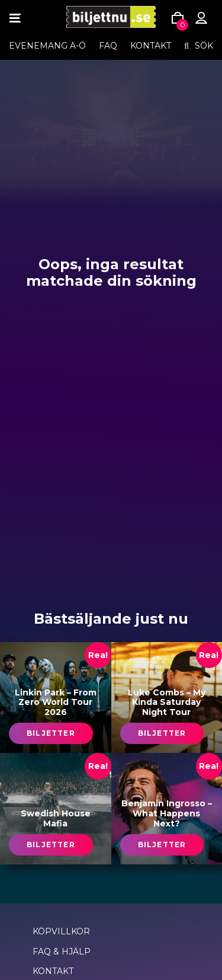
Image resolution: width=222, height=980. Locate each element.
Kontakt (151, 46)
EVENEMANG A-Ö (47, 46)
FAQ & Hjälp (62, 952)
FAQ (108, 46)
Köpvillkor (61, 931)
